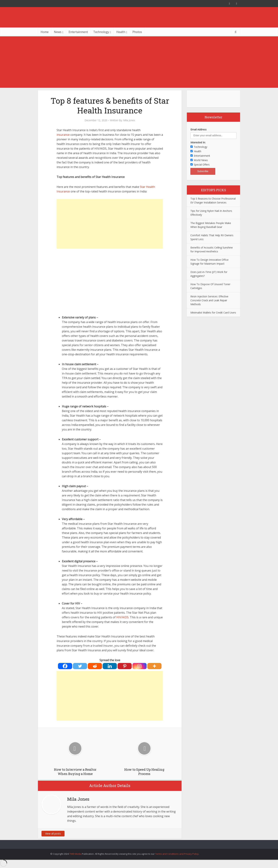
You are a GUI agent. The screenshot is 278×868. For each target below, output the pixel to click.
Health (121, 32)
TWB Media (75, 854)
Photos (137, 32)
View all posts (53, 834)
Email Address (198, 129)
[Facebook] (65, 666)
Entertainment (78, 32)
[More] (154, 666)
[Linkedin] (110, 666)
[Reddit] (95, 666)
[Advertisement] (139, 63)
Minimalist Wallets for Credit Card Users (213, 313)
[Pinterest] (125, 666)
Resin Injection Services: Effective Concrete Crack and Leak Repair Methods (209, 300)
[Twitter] (80, 666)
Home (45, 32)
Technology (101, 32)
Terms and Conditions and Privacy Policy (177, 854)
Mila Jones (129, 120)
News (58, 32)
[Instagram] (140, 666)
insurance (63, 135)
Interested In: (198, 142)
